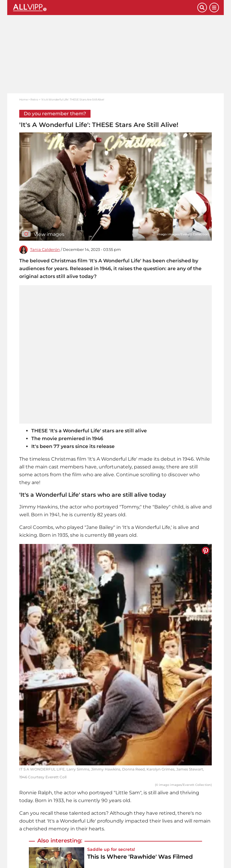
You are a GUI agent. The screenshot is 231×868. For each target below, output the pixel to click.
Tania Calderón (45, 250)
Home (23, 99)
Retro (34, 99)
